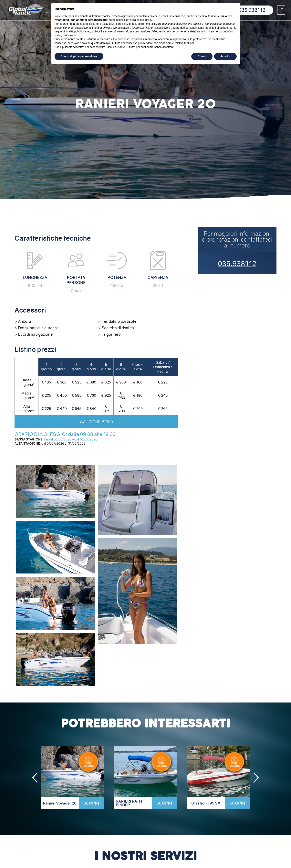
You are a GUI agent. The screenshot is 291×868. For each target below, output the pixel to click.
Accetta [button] (225, 56)
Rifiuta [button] (202, 56)
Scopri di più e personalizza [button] (79, 56)
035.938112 (237, 264)
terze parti (115, 24)
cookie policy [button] (144, 20)
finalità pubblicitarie (77, 31)
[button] (281, 10)
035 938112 (252, 10)
